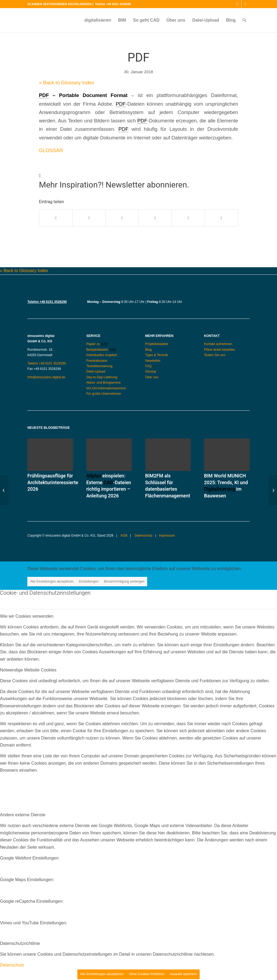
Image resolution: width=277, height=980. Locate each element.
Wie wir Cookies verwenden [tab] (27, 616)
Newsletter (153, 361)
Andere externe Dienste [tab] (23, 815)
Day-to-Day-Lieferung (102, 377)
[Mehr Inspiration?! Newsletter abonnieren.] (40, 176)
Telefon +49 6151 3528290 (113, 4)
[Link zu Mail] (246, 4)
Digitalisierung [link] (219, 489)
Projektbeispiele (157, 344)
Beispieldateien (98, 350)
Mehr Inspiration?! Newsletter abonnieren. (114, 185)
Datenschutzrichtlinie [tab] (20, 943)
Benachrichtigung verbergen (124, 581)
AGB (124, 536)
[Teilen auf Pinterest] (155, 218)
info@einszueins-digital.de (46, 377)
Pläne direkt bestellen (220, 350)
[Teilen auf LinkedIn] (188, 218)
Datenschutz (143, 536)
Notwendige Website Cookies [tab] (28, 670)
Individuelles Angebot (102, 355)
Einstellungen (89, 581)
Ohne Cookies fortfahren (147, 974)
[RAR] (273, 490)
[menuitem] (98, 20)
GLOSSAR (51, 150)
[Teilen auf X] (89, 218)
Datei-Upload (96, 372)
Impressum (167, 536)
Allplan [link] (94, 476)
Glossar (151, 372)
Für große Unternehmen (104, 394)
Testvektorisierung (99, 366)
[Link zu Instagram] (237, 4)
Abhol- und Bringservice (103, 383)
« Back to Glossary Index (67, 83)
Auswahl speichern (183, 974)
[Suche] (244, 20)
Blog (149, 350)
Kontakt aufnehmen (218, 344)
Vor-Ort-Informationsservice (106, 388)
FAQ (149, 366)
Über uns (152, 377)
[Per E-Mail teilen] (221, 218)
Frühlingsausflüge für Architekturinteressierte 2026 (53, 482)
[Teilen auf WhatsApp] (122, 218)
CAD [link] (104, 344)
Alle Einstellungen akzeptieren (52, 581)
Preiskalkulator (97, 361)
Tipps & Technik (157, 355)
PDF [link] (44, 95)
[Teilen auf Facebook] (56, 218)
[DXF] (4, 490)
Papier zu (94, 344)
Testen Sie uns (215, 355)
